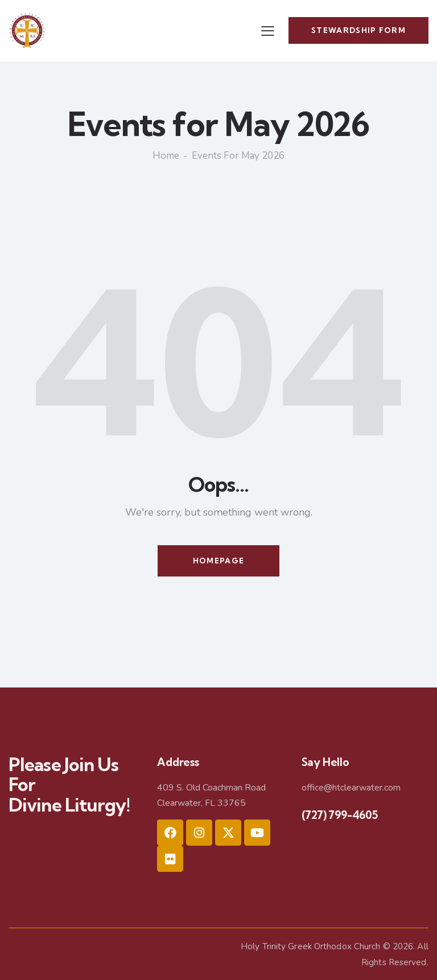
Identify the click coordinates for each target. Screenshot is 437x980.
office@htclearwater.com (351, 788)
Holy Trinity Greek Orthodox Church (310, 946)
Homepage (218, 560)
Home (166, 156)
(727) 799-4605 (340, 814)
